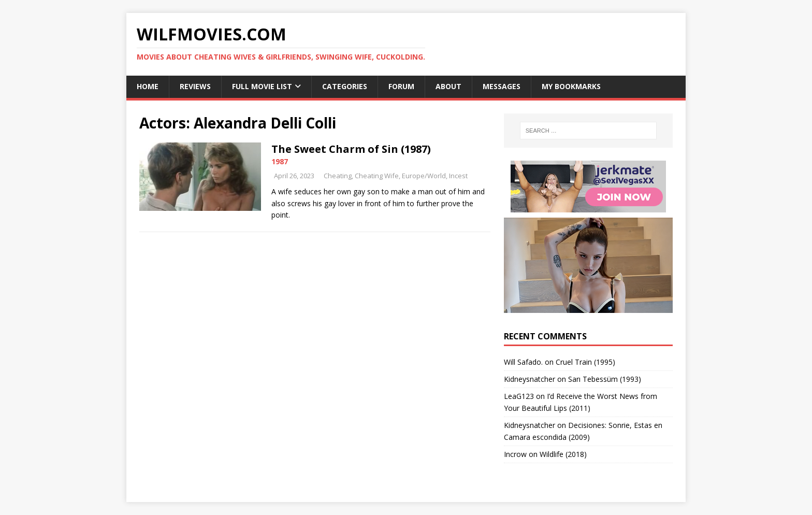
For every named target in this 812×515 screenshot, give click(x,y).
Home (148, 86)
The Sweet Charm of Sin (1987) (351, 149)
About (448, 86)
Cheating (338, 176)
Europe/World (424, 176)
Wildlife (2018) (563, 454)
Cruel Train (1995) (585, 362)
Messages (502, 86)
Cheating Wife (377, 176)
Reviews (195, 86)
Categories (345, 86)
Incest (458, 176)
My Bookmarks (571, 86)
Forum (401, 86)
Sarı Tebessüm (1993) (605, 379)
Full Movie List (262, 86)
